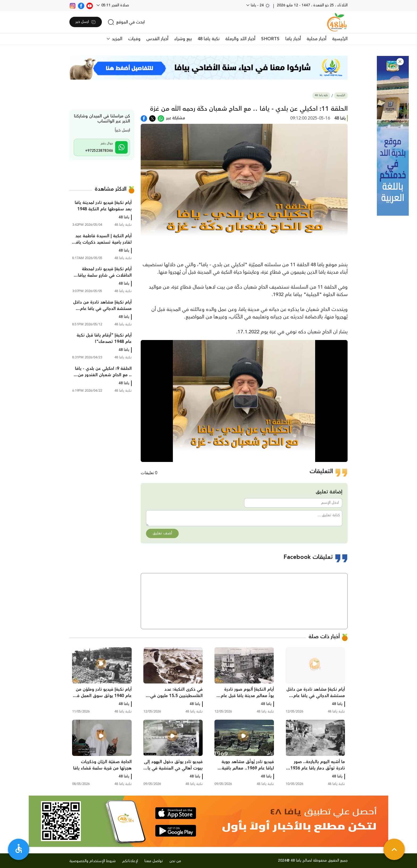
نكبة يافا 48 (208, 39)
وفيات (134, 39)
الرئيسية (340, 39)
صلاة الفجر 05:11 (115, 5)
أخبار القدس (157, 39)
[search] (126, 22)
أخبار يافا (293, 39)
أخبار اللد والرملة (240, 39)
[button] (400, 62)
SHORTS (270, 39)
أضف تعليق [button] (162, 533)
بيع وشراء (183, 39)
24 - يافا (260, 5)
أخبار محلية (316, 39)
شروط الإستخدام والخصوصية (93, 861)
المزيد (116, 39)
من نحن (175, 861)
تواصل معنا (154, 861)
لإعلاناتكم (130, 861)
